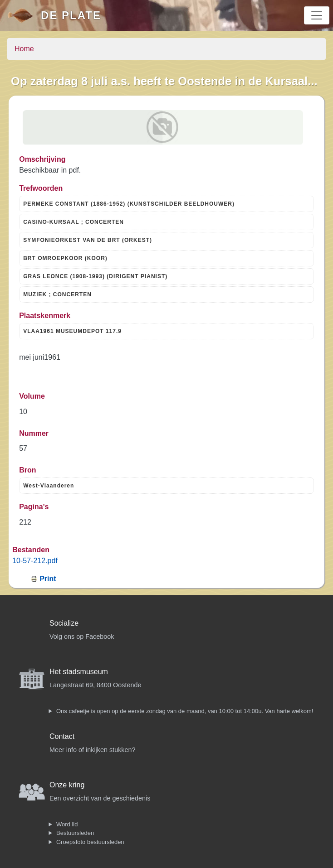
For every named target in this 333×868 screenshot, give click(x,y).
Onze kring (67, 785)
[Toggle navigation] (317, 15)
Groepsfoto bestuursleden (90, 842)
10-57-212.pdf (35, 561)
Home (24, 49)
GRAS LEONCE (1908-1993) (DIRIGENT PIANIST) (95, 276)
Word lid (67, 824)
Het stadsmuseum (79, 672)
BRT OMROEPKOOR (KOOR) (65, 258)
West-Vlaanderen (49, 486)
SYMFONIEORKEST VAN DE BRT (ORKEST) (88, 240)
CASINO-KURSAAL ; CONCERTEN (73, 222)
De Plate (71, 15)
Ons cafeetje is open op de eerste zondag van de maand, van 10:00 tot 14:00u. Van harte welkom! (185, 711)
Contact (62, 736)
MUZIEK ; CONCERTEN (57, 294)
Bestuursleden (75, 833)
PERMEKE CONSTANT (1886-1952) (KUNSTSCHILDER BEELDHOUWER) (129, 204)
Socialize (64, 623)
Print (48, 579)
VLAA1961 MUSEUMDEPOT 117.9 (72, 331)
